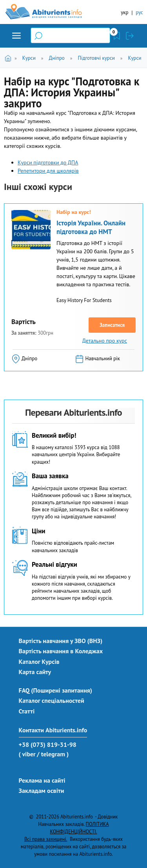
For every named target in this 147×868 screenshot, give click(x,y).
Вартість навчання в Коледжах (61, 651)
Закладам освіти (42, 791)
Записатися (112, 325)
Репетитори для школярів (48, 171)
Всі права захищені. (46, 839)
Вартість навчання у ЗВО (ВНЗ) (61, 641)
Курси (29, 58)
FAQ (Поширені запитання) (56, 690)
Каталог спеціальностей (52, 700)
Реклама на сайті (42, 780)
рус (139, 12)
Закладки (117, 36)
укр (124, 12)
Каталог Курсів (39, 662)
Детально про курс (105, 341)
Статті (27, 711)
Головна (9, 58)
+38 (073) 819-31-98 (48, 745)
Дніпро (56, 58)
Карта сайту (35, 672)
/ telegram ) (53, 754)
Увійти (130, 36)
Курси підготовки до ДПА (48, 162)
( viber (27, 754)
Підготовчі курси (96, 58)
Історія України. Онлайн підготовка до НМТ (91, 227)
